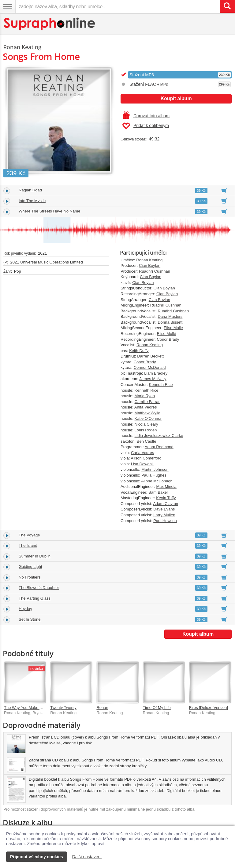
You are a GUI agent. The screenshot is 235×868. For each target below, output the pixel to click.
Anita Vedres (146, 407)
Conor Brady (168, 339)
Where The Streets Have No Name (49, 211)
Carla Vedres (142, 453)
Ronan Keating (149, 260)
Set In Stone (30, 619)
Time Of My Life (157, 708)
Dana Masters (170, 316)
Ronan (102, 708)
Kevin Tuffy (166, 498)
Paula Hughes (154, 475)
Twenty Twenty (63, 708)
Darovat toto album (146, 116)
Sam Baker (158, 492)
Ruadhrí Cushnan (155, 271)
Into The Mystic (32, 201)
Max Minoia (166, 487)
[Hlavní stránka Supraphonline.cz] (50, 24)
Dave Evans (164, 509)
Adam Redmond (159, 447)
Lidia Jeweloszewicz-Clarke (159, 436)
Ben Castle (147, 441)
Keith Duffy (139, 351)
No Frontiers (30, 577)
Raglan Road (30, 190)
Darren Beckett (150, 356)
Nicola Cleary (146, 424)
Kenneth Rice (161, 385)
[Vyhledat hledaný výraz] (227, 6)
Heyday (25, 609)
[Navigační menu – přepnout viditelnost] (8, 6)
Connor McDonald (150, 367)
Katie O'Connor (148, 418)
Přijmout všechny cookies (37, 857)
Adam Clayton (166, 504)
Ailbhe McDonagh (157, 481)
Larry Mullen (164, 515)
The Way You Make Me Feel (29, 708)
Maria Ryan (145, 396)
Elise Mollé (173, 328)
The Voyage (29, 535)
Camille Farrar (147, 402)
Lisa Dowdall (142, 464)
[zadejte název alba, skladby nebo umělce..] (118, 6)
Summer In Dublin (35, 556)
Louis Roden (146, 430)
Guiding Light (30, 567)
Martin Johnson (155, 469)
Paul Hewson (165, 521)
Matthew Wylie (147, 413)
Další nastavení (87, 857)
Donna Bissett (170, 322)
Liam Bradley (156, 373)
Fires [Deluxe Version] (209, 708)
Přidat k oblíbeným (145, 126)
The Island (28, 545)
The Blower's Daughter (39, 588)
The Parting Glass (35, 598)
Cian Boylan (150, 265)
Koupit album (176, 98)
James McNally (153, 379)
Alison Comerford (146, 458)
